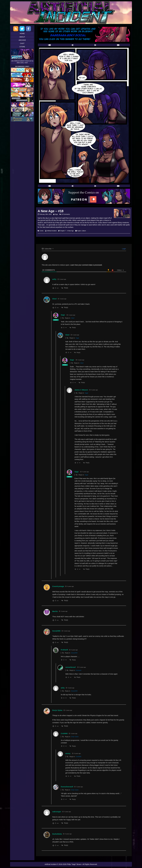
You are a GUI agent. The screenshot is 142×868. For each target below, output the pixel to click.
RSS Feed (16, 29)
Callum (84, 231)
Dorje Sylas (57, 710)
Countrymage (58, 586)
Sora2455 (74, 653)
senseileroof (70, 667)
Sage (56, 214)
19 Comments (66, 214)
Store (22, 47)
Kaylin (79, 231)
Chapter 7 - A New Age (67, 231)
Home (22, 33)
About (22, 37)
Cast (22, 43)
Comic (42, 231)
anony (68, 753)
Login (124, 249)
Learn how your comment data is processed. (86, 265)
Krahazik (79, 670)
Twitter (22, 29)
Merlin (55, 611)
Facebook (28, 29)
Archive (22, 40)
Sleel (73, 318)
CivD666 (78, 757)
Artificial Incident (52, 231)
